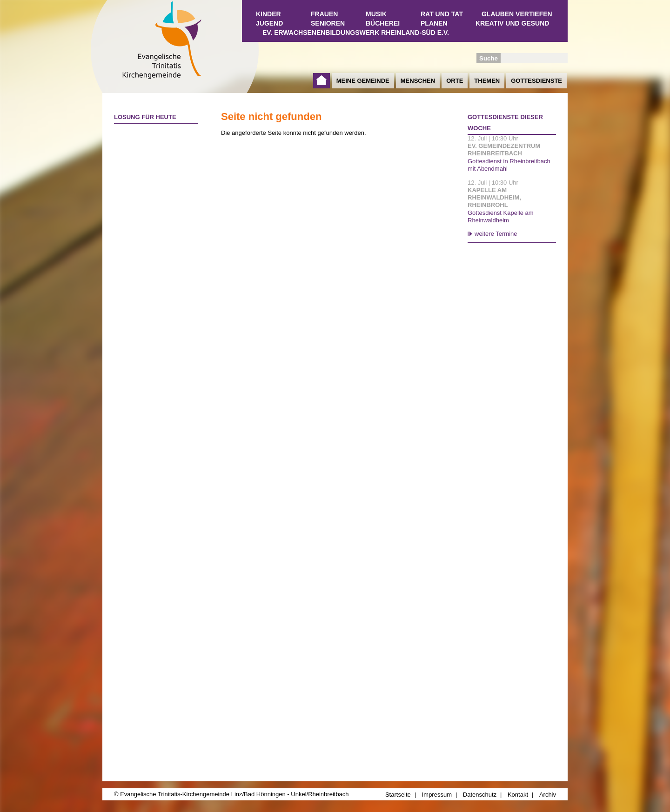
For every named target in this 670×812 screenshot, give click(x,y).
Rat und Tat (442, 14)
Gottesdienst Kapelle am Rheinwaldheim (501, 216)
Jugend (269, 23)
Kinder (268, 14)
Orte (455, 81)
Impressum (437, 795)
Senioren (328, 23)
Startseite (322, 81)
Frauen (324, 14)
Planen (434, 23)
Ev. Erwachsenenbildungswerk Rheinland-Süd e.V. (356, 33)
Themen (487, 81)
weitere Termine (496, 234)
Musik (376, 14)
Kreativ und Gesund (512, 23)
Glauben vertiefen (517, 14)
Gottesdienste (536, 81)
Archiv (548, 795)
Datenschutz (480, 795)
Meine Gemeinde (363, 81)
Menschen (418, 81)
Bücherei (383, 23)
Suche (489, 58)
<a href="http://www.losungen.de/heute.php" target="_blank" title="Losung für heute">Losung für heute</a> (152, 182)
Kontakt (518, 795)
